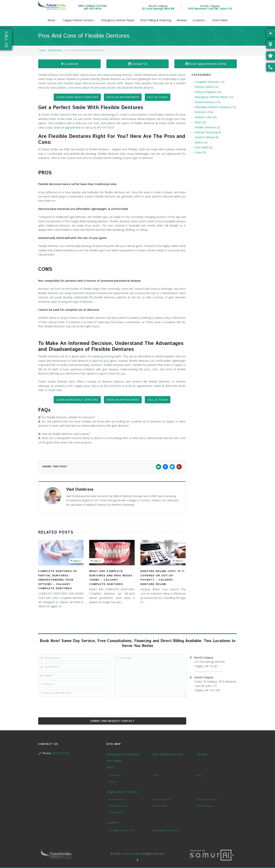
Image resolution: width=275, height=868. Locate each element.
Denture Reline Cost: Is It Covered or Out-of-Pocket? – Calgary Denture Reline (163, 578)
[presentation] (112, 706)
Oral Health (202, 147)
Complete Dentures (207, 82)
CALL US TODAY (158, 97)
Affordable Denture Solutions (213, 107)
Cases (198, 152)
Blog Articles (55, 50)
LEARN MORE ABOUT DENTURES (77, 97)
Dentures (200, 112)
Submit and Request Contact (112, 721)
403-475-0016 (92, 8)
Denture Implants (205, 92)
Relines (199, 142)
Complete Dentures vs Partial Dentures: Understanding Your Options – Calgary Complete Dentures (58, 580)
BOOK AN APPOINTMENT (123, 97)
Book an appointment (67, 127)
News (198, 122)
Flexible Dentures (205, 127)
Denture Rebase (205, 137)
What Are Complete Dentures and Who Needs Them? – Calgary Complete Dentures (111, 578)
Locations (70, 64)
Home (42, 50)
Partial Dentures (205, 102)
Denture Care (203, 117)
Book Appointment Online (206, 64)
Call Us (6, 40)
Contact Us (138, 64)
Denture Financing (206, 132)
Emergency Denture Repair (211, 97)
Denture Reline (204, 87)
